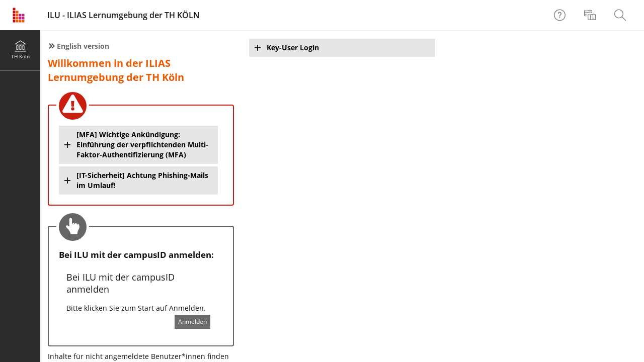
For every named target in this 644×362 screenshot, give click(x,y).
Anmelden (192, 322)
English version (83, 46)
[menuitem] (591, 15)
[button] (138, 145)
